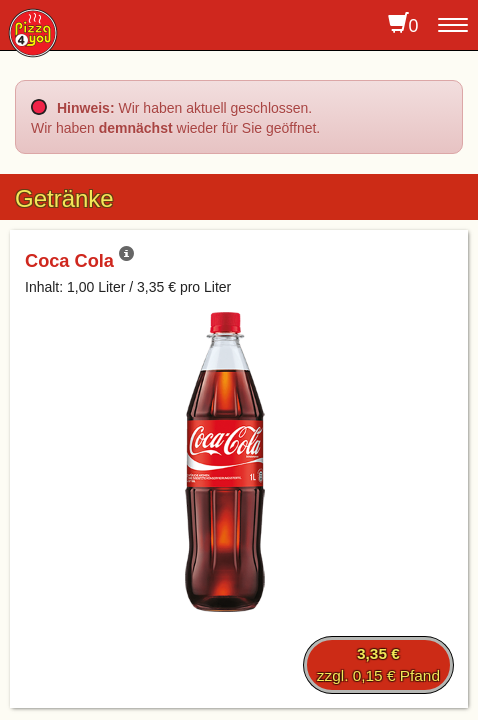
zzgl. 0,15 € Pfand (378, 664)
